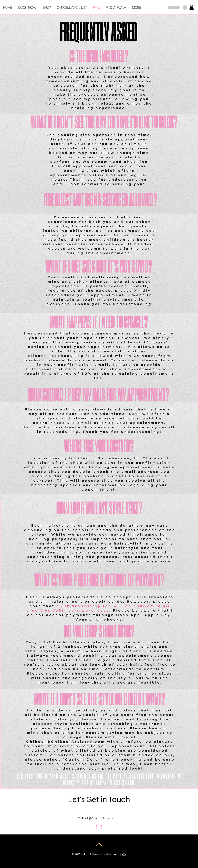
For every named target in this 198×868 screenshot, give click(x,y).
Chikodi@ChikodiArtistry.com (99, 818)
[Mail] (99, 827)
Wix (124, 854)
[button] (192, 7)
